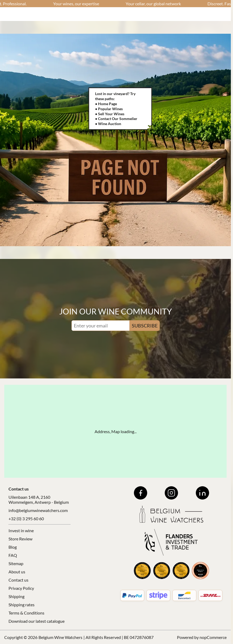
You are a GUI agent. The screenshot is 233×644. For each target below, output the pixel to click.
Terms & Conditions (26, 613)
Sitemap (16, 563)
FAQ (13, 555)
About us (17, 572)
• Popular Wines (109, 109)
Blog (13, 547)
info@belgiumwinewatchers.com (38, 510)
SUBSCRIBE (145, 326)
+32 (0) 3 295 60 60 (26, 519)
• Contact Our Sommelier (116, 119)
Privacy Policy (21, 588)
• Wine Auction (108, 124)
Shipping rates (22, 605)
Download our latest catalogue (37, 621)
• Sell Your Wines (110, 114)
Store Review (20, 539)
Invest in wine (21, 530)
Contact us (18, 580)
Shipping (16, 596)
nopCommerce (213, 637)
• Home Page (106, 104)
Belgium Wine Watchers (60, 637)
